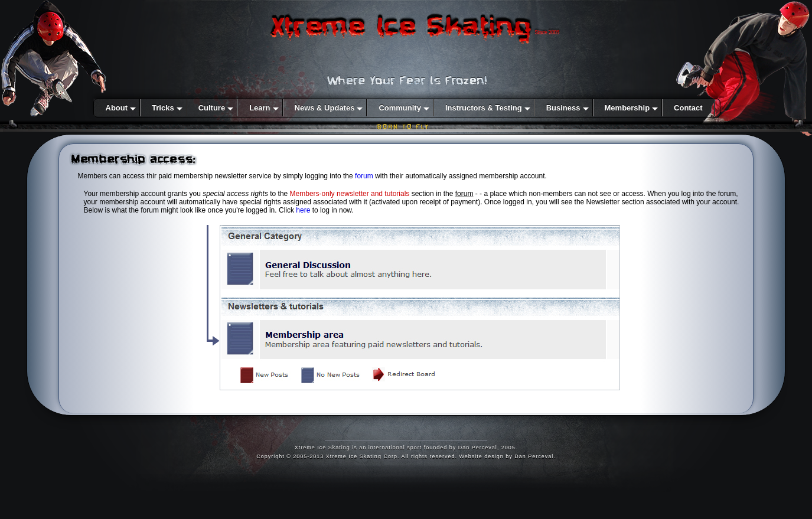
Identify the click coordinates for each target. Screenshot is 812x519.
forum (364, 176)
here (303, 210)
